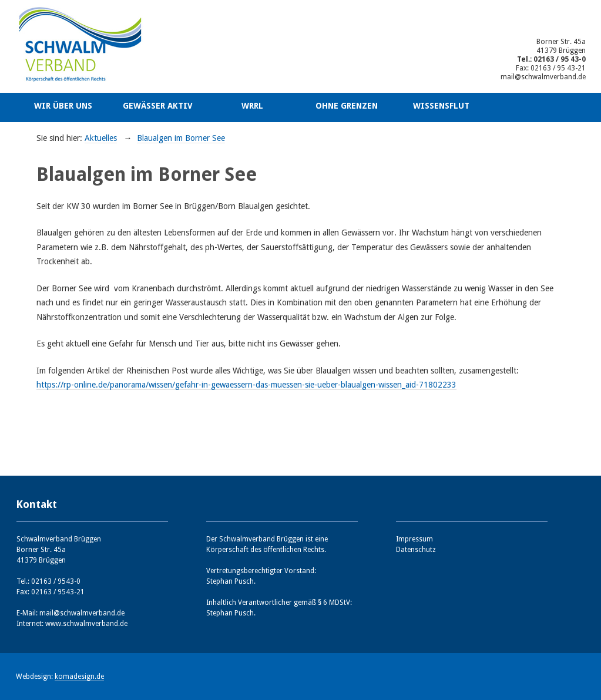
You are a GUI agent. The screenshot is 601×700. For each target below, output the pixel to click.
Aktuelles (101, 138)
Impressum (414, 539)
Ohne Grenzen (347, 106)
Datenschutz (416, 550)
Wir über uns (63, 106)
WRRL (252, 106)
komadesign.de (79, 677)
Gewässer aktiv (158, 106)
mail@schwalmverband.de (543, 77)
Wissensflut (441, 106)
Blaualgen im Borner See (181, 138)
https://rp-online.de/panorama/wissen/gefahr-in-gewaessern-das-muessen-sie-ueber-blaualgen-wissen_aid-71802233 (246, 385)
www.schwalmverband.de (86, 624)
